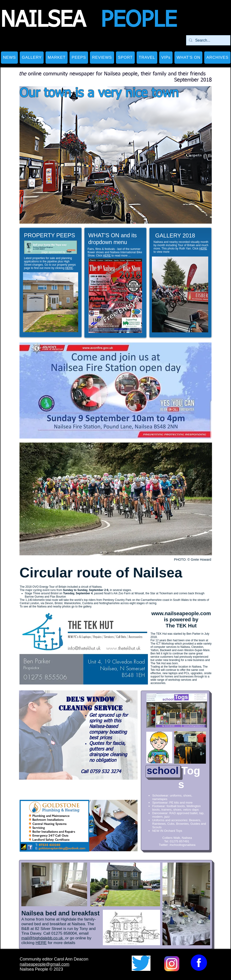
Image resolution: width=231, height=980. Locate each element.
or (67, 938)
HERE (69, 268)
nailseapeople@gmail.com (44, 964)
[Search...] (208, 40)
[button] (32, 58)
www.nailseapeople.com (181, 613)
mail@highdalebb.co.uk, (43, 938)
